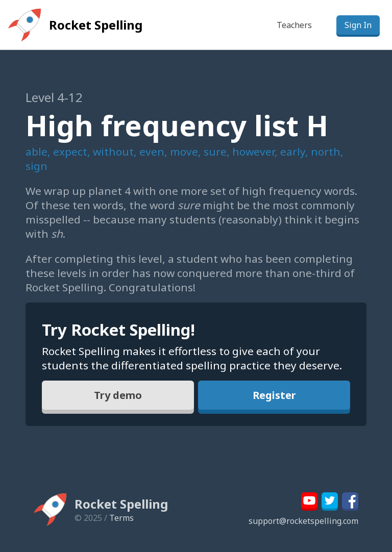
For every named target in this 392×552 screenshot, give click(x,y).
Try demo (118, 395)
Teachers (294, 25)
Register (274, 395)
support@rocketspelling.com (303, 521)
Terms (121, 518)
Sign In (358, 25)
